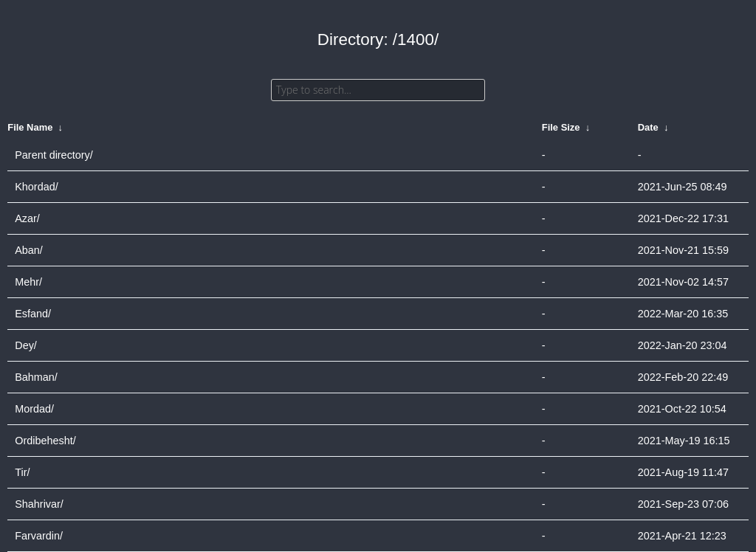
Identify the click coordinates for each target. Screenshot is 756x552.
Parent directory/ (54, 155)
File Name (30, 127)
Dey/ (26, 345)
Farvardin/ (39, 536)
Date (648, 127)
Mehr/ (28, 282)
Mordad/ (34, 409)
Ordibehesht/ (45, 441)
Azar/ (27, 218)
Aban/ (29, 250)
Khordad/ (36, 187)
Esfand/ (33, 314)
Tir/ (22, 472)
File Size (561, 127)
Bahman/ (36, 377)
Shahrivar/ (39, 504)
